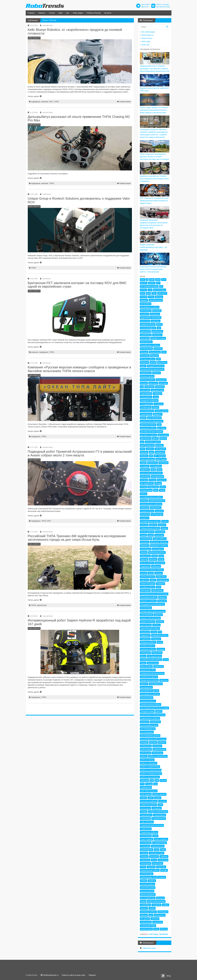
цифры (165, 905)
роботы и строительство (151, 770)
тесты (154, 860)
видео (143, 366)
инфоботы (145, 470)
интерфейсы (156, 466)
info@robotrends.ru (51, 975)
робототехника (159, 749)
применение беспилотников (152, 673)
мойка (154, 556)
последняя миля (154, 656)
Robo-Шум (146, 41)
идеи (151, 452)
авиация (144, 300)
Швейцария (163, 912)
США (157, 850)
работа (159, 711)
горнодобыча (146, 397)
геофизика (149, 387)
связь (151, 798)
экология (155, 919)
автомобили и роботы (150, 307)
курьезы (153, 525)
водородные (146, 373)
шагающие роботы (148, 912)
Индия (143, 463)
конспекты (145, 515)
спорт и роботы (161, 839)
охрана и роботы (148, 622)
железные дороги (153, 442)
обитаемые (145, 591)
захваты (150, 449)
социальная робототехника (152, 825)
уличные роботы (147, 884)
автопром (157, 311)
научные (159, 573)
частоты (144, 908)
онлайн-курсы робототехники (153, 611)
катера (143, 487)
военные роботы (148, 380)
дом (159, 425)
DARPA (152, 283)
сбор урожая (146, 794)
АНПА (159, 324)
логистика (159, 535)
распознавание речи (149, 725)
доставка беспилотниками (151, 432)
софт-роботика (147, 822)
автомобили (146, 304)
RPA (148, 293)
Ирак (153, 470)
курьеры (162, 525)
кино (156, 490)
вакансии (144, 362)
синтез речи (146, 808)
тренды (164, 870)
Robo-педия (78, 13)
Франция (160, 898)
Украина (152, 881)
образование (157, 591)
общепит (163, 597)
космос (165, 521)
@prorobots (145, 4)
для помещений (154, 418)
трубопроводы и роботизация (153, 877)
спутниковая (146, 843)
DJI (161, 286)
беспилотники (146, 349)
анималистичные (148, 324)
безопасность (146, 342)
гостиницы (158, 404)
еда (142, 442)
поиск (160, 642)
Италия (152, 480)
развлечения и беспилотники (153, 715)
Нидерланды (163, 580)
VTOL (151, 297)
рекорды (144, 743)
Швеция (144, 915)
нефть (153, 580)
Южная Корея (146, 929)
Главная (31, 13)
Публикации (33, 20)
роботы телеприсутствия (151, 774)
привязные (159, 667)
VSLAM (144, 297)
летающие (160, 532)
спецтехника (146, 836)
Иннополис (152, 463)
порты (143, 656)
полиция (161, 649)
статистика (145, 846)
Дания (143, 418)
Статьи (52, 13)
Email (156, 934)
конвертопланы (147, 511)
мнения (144, 553)
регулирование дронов (150, 736)
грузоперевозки (147, 411)
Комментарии (125, 102)
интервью (145, 466)
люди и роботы (160, 539)
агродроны (155, 314)
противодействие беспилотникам (154, 708)
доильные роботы (148, 425)
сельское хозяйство (149, 801)
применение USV (148, 670)
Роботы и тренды (163, 4)
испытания (145, 477)
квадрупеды (153, 487)
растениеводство (148, 729)
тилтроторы (157, 863)
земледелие (160, 449)
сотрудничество (159, 819)
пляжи (154, 632)
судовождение (147, 850)
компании (145, 508)
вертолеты (162, 362)
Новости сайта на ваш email (74, 975)
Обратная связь (149, 948)
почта (166, 660)
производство (146, 687)
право (143, 663)
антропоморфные (148, 328)
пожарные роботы (148, 642)
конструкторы (157, 515)
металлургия (158, 549)
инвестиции (161, 459)
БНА (164, 352)
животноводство (147, 445)
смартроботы (146, 815)
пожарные (156, 639)
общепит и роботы (148, 601)
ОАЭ (159, 587)
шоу (151, 915)
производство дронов (150, 691)
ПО (160, 632)
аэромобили (146, 335)
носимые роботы (148, 587)
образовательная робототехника (154, 594)
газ (142, 387)
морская (144, 559)
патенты (156, 625)
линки (151, 535)
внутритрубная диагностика (152, 369)
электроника (146, 922)
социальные (146, 829)
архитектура (157, 331)
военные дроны (147, 376)
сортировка (145, 819)
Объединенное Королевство (152, 604)
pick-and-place (159, 290)
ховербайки (145, 905)
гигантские (145, 390)
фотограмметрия (148, 898)
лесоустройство (147, 532)
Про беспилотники (163, 7)
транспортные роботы (150, 870)
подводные (36, 102)
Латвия (164, 528)
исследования (157, 477)
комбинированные (157, 501)
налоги (143, 573)
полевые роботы (148, 646)
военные (156, 373)
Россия (163, 781)
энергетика (158, 922)
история (144, 480)
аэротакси (145, 338)
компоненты (156, 508)
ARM (158, 280)
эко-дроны (145, 919)
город (156, 397)
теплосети (154, 857)
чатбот (152, 908)
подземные (145, 639)
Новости (42, 13)
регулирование (147, 732)
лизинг (143, 535)
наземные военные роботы (152, 570)
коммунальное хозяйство (151, 504)
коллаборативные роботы (151, 497)
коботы (144, 494)
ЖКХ (143, 449)
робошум (144, 781)
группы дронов (162, 411)
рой (157, 781)
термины (164, 857)
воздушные (161, 380)
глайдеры (157, 394)
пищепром (145, 632)
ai (147, 280)
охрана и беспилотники (150, 618)
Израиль (144, 456)
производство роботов (150, 694)
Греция (155, 407)
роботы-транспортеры (150, 777)
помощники (145, 653)
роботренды (157, 753)
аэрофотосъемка (158, 338)
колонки (144, 501)
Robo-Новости (147, 35)
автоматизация (156, 300)
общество (162, 601)
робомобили (146, 746)
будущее (154, 356)
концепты (145, 518)
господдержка (146, 404)
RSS (151, 934)
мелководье (146, 549)
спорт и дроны (147, 839)
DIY (158, 283)
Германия (160, 387)
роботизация (146, 749)
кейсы (163, 487)
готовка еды (146, 407)
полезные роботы (148, 649)
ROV (51, 102)
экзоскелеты (160, 915)
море (161, 556)
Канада (158, 483)
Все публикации (148, 32)
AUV (164, 280)
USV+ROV (162, 293)
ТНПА (56, 102)
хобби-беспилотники (156, 901)
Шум (60, 13)
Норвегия (160, 584)
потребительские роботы (151, 660)
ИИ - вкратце (160, 456)
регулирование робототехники (153, 739)
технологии (163, 860)
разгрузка (145, 722)
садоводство (146, 787)
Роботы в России (94, 13)
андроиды (156, 321)
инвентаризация (147, 459)
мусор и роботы (147, 563)
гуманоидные (146, 414)
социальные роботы (149, 832)
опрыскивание (147, 615)
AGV (143, 280)
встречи (144, 383)
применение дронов (149, 677)
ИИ (151, 456)
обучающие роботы (149, 597)
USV (154, 293)
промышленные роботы (151, 705)
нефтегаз (144, 580)
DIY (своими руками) (149, 286)
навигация (160, 563)
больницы (145, 356)
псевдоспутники (147, 711)
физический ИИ (147, 891)
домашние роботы (148, 428)
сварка (143, 798)
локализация (146, 539)
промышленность (148, 701)
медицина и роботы (159, 546)
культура (144, 525)
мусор (161, 559)
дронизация (163, 435)
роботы (144, 756)
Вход (169, 976)
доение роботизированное (152, 421)
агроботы (144, 314)
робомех (162, 743)
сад (156, 784)
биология (158, 349)
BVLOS (144, 283)
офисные (158, 615)
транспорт (161, 867)
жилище (159, 445)
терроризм (145, 860)
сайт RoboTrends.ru (149, 791)
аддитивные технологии (151, 318)
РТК (142, 784)
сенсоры (162, 801)
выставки (163, 383)
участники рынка (148, 888)
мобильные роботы (157, 553)
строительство (158, 846)
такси (163, 850)
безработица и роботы (150, 345)
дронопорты (146, 438)
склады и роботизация (158, 812)
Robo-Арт (145, 45)
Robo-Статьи (147, 38)
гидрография (146, 394)
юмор (156, 929)
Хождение (156, 905)
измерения (160, 452)
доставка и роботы (148, 435)
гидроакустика (157, 390)
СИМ (160, 805)
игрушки (144, 452)
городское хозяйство (149, 400)
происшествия (147, 698)
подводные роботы (160, 635)
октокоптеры (146, 608)
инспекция (163, 463)
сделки (158, 798)
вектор (153, 362)
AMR (152, 280)
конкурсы (159, 511)
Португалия (157, 653)
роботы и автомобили (158, 756)
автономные (146, 311)
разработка (155, 722)
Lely (150, 290)
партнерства (146, 625)
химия (143, 901)
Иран (159, 470)
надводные (145, 566)
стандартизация (160, 843)
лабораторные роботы (150, 528)
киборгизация (146, 490)
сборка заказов (159, 794)
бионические (155, 352)
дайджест (158, 414)
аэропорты (157, 335)
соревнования (160, 815)
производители (156, 684)
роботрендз (145, 753)
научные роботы (147, 577)
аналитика (145, 321)
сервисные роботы (148, 805)
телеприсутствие (156, 853)
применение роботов (149, 680)
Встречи (108, 13)
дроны (155, 438)
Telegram (163, 934)
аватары (159, 297)
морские (45, 102)
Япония (164, 929)
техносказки (146, 863)
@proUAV (145, 7)
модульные (145, 556)
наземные (156, 566)
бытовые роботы (148, 359)
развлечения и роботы (150, 718)
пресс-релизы (146, 667)
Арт (68, 13)
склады (144, 812)
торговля (151, 867)
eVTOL (143, 290)
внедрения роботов (156, 366)
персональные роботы (150, 629)
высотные (153, 383)
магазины (145, 542)
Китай (162, 490)
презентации (153, 663)
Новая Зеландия (147, 584)
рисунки (153, 743)
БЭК (158, 359)
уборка (143, 881)
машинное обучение (159, 542)
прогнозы (164, 680)
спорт (155, 836)
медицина (145, 546)
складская (157, 808)
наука (151, 573)
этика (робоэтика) (148, 926)
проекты (144, 684)
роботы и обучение (149, 763)
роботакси (157, 746)
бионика (144, 352)
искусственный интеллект (151, 473)
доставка (162, 428)
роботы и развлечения (150, 767)
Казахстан (162, 480)
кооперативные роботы (150, 521)
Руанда (149, 784)
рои (152, 781)
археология (42, 605)
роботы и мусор (147, 760)
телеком (144, 853)
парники (160, 622)
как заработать (147, 483)
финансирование (148, 895)
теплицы (144, 857)
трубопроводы (147, 874)
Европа (163, 438)
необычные (161, 577)
